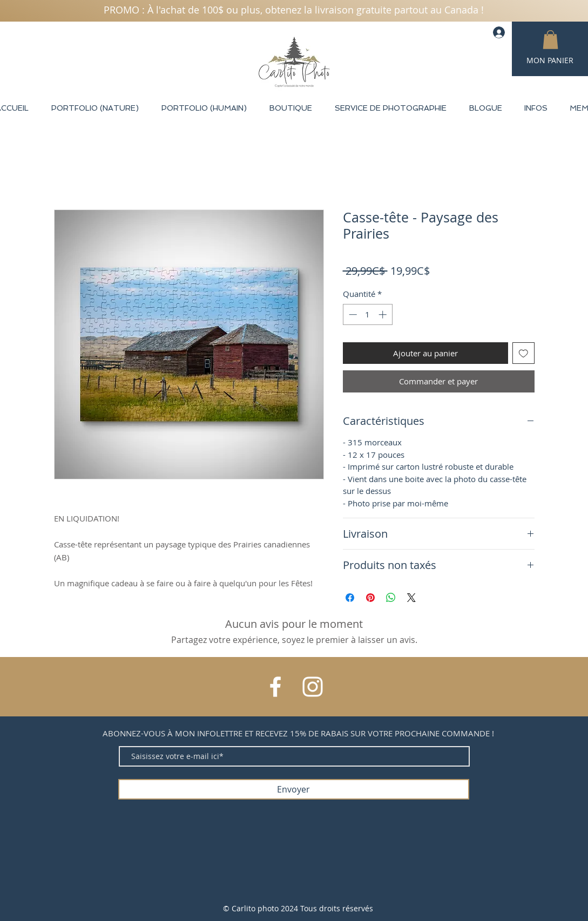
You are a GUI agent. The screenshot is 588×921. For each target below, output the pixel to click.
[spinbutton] (367, 314)
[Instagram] (313, 687)
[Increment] (384, 314)
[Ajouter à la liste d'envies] (523, 353)
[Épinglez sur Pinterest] (370, 598)
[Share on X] (411, 598)
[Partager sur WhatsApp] (391, 598)
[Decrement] (352, 314)
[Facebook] (275, 687)
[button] (550, 40)
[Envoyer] (294, 789)
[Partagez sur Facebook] (350, 598)
